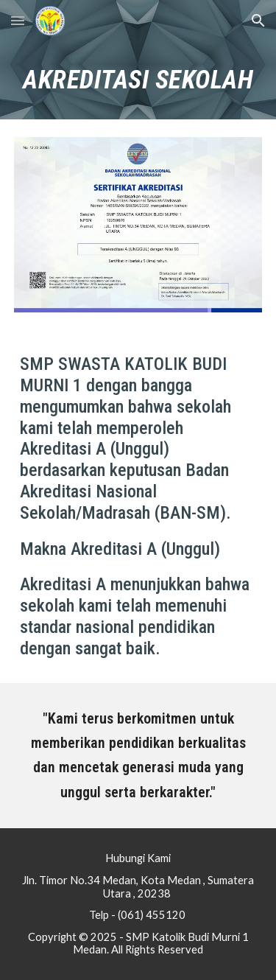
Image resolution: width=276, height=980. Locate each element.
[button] (18, 20)
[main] (138, 80)
